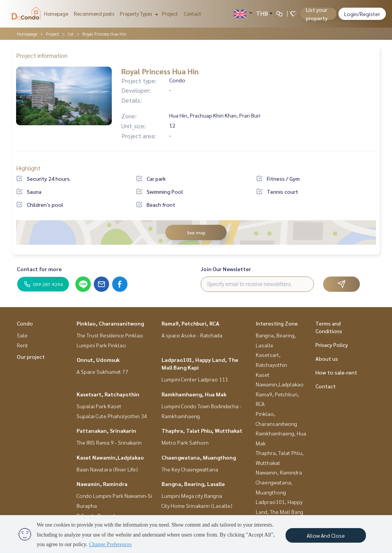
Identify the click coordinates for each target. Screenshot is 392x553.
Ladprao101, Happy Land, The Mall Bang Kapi (279, 511)
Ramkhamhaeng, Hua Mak (194, 394)
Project (170, 14)
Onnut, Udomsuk (98, 360)
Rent (22, 345)
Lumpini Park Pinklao (101, 345)
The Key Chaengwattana (190, 469)
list (71, 34)
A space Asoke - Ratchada (192, 335)
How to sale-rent (336, 372)
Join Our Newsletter (226, 269)
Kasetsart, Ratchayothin (108, 394)
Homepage (56, 14)
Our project (31, 357)
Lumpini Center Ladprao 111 (195, 379)
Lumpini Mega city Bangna (192, 496)
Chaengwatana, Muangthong (199, 457)
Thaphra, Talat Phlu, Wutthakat (202, 430)
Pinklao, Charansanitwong (110, 323)
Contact (193, 14)
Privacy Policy (332, 345)
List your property (317, 14)
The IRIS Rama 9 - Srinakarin (109, 442)
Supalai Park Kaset (99, 406)
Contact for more (39, 269)
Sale (22, 335)
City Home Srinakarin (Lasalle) (197, 506)
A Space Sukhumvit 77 (102, 371)
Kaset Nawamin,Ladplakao (110, 457)
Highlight (28, 168)
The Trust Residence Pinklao (110, 335)
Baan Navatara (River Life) (107, 469)
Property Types (138, 14)
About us (327, 358)
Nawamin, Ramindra (102, 484)
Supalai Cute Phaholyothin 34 (112, 416)
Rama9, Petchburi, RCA (190, 323)
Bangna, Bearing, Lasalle (193, 484)
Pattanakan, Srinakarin (106, 430)
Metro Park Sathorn (185, 442)
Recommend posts (94, 14)
